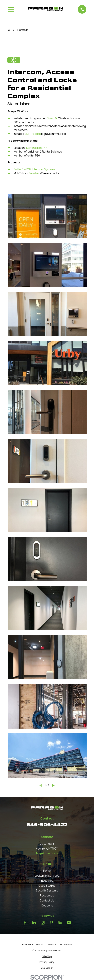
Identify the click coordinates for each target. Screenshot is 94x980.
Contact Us (47, 900)
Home (47, 871)
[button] (47, 216)
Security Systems (47, 890)
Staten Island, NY (36, 148)
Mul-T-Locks (33, 134)
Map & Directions (47, 853)
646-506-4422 (47, 825)
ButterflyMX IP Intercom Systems (34, 169)
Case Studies (47, 886)
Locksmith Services (47, 876)
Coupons (47, 905)
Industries (47, 881)
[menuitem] (47, 956)
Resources (47, 895)
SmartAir (52, 118)
